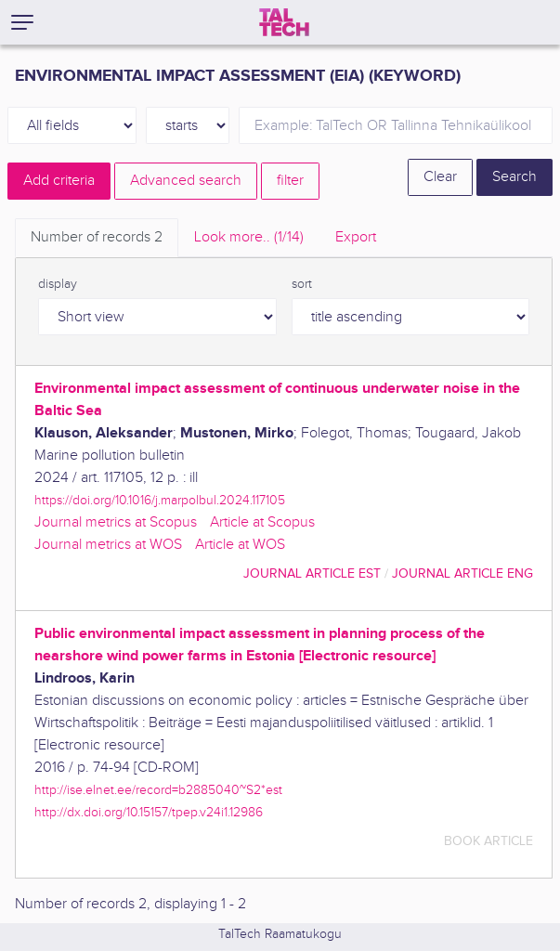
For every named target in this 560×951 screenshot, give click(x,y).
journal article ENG (462, 573)
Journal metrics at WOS (108, 545)
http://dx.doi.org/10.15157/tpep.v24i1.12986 (149, 812)
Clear (440, 177)
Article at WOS (240, 545)
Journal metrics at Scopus (116, 522)
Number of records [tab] (97, 237)
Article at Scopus (262, 522)
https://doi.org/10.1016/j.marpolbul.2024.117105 (160, 500)
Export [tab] (356, 237)
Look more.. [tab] (249, 237)
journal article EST (312, 573)
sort (302, 284)
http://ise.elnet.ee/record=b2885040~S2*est (158, 790)
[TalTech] (284, 22)
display (58, 284)
